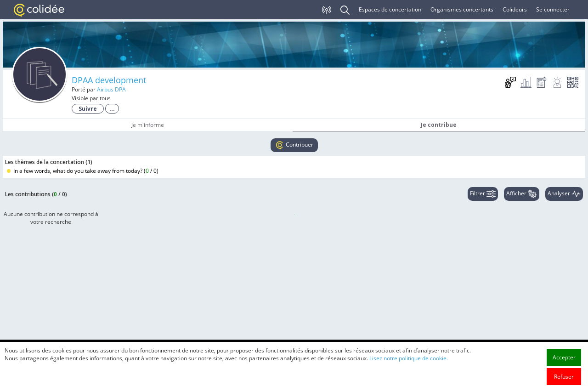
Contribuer (294, 145)
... (112, 109)
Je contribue (439, 125)
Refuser (564, 379)
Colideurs (515, 9)
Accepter (564, 360)
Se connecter (553, 9)
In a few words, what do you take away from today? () (83, 171)
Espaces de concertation (390, 9)
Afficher (522, 194)
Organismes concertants (462, 9)
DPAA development (109, 80)
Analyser (564, 194)
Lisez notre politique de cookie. (409, 361)
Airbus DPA (111, 89)
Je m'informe (148, 125)
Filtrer (483, 194)
